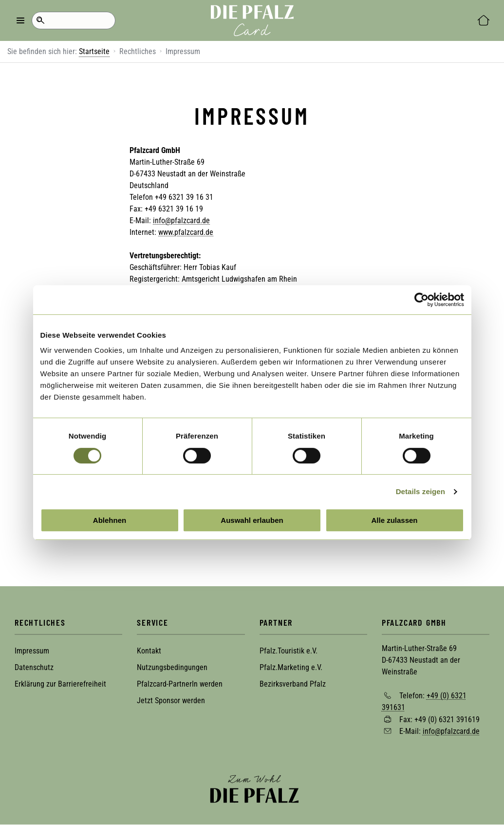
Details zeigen (420, 491)
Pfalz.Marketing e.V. (291, 667)
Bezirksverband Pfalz (293, 684)
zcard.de (196, 221)
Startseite (94, 51)
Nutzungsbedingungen (172, 667)
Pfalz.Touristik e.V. (289, 651)
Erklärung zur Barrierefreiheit (60, 684)
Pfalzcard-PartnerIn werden (180, 684)
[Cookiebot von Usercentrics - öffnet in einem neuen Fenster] (421, 300)
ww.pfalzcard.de (188, 232)
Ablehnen (110, 520)
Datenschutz (34, 667)
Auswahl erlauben (252, 520)
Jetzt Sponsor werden (171, 700)
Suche (40, 20)
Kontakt (149, 651)
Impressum (32, 651)
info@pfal (168, 221)
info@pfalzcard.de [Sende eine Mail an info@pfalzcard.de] (451, 731)
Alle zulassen (394, 520)
